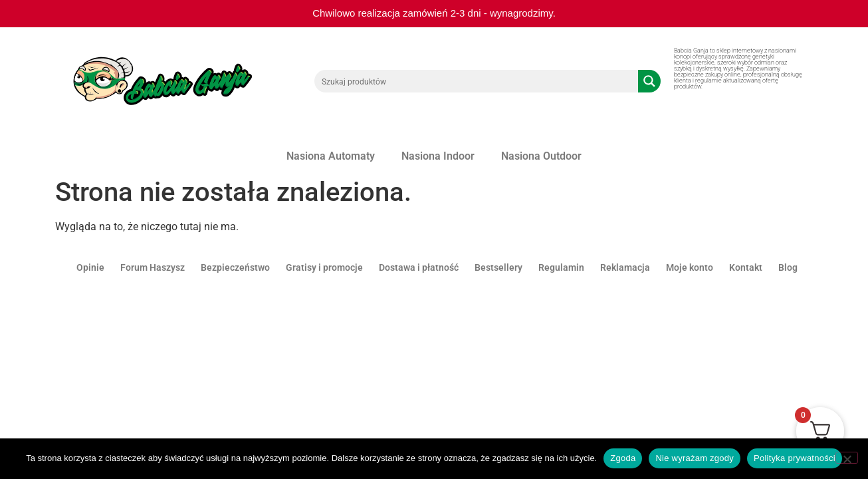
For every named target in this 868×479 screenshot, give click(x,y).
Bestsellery (498, 267)
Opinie (90, 267)
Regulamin (561, 267)
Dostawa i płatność (419, 267)
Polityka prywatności (795, 458)
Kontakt (746, 267)
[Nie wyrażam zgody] (847, 458)
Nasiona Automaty (331, 156)
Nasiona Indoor (438, 156)
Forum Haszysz (153, 267)
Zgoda (623, 458)
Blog (788, 267)
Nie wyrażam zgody (695, 458)
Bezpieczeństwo (235, 267)
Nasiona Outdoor (541, 156)
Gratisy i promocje (324, 267)
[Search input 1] (477, 81)
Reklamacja (625, 267)
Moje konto (690, 267)
